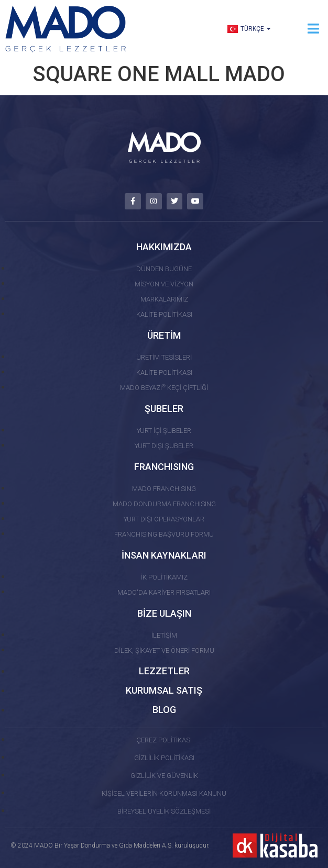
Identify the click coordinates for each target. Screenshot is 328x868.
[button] (314, 29)
